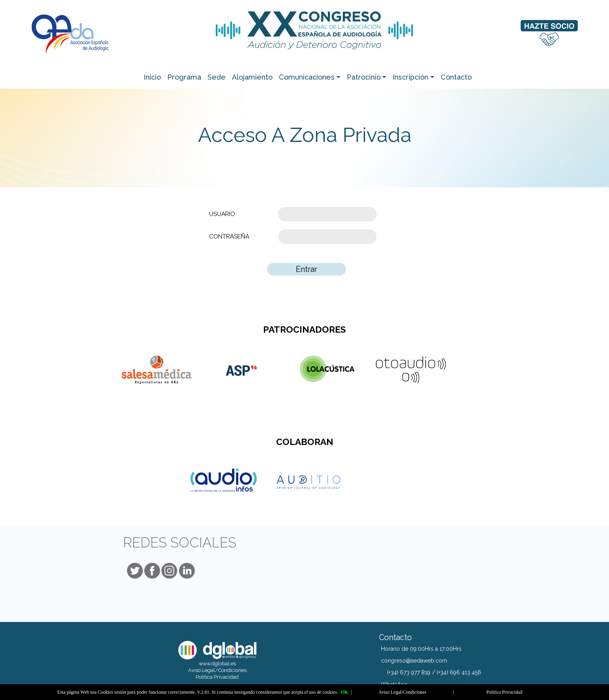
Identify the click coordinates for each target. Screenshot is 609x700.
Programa (184, 77)
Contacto (456, 77)
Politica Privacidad (217, 677)
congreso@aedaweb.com (414, 661)
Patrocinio (364, 77)
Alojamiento (252, 77)
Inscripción (410, 77)
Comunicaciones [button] (307, 77)
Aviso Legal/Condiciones (217, 670)
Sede (217, 77)
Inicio (152, 77)
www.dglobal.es (217, 664)
